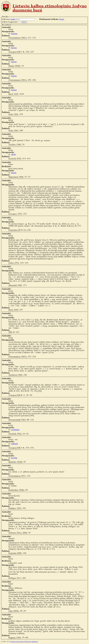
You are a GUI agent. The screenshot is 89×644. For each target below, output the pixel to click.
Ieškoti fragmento (10, 22)
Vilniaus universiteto (17, 642)
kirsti (62, 19)
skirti (14, 155)
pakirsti (15, 444)
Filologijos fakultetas (31, 642)
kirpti (14, 173)
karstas (14, 34)
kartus (14, 48)
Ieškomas (9, 19)
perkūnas (15, 430)
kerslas (14, 458)
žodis (13, 19)
